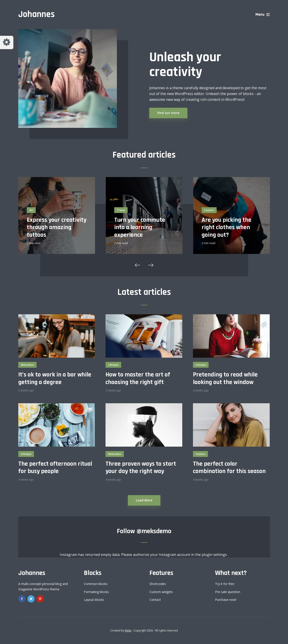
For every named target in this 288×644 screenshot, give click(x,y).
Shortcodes (158, 584)
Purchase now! (226, 600)
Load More (144, 500)
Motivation (27, 365)
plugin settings (215, 555)
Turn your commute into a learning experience (140, 228)
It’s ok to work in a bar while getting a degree (55, 379)
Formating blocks (96, 592)
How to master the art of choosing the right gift (138, 379)
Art (31, 210)
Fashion (209, 210)
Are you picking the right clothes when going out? (227, 228)
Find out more (168, 113)
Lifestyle (113, 365)
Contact (155, 600)
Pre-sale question (228, 592)
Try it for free (225, 584)
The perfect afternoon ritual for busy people (55, 468)
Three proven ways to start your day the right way (141, 468)
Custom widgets (161, 592)
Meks (128, 630)
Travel (121, 210)
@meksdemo (154, 531)
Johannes (36, 14)
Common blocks (96, 584)
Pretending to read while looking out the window (225, 379)
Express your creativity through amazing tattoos (57, 228)
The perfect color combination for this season (229, 468)
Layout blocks (94, 600)
